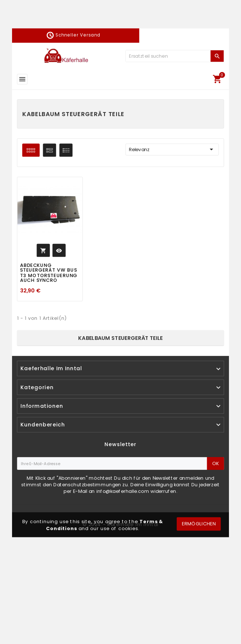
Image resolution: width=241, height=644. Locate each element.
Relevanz (172, 150)
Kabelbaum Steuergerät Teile (120, 338)
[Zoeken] (168, 56)
